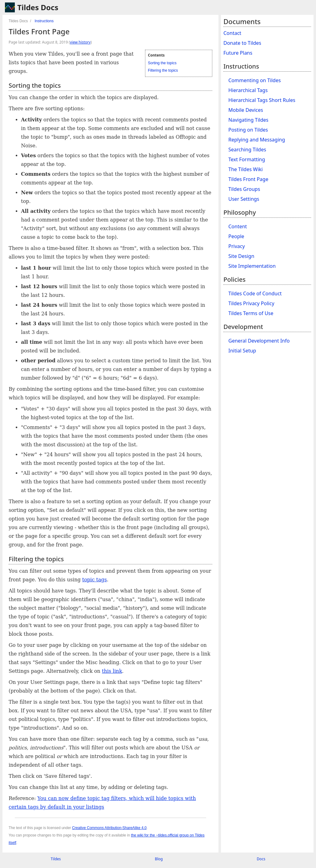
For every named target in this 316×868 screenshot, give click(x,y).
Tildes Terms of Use (251, 313)
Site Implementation (252, 266)
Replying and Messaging (257, 140)
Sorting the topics (162, 63)
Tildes (56, 859)
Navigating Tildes (248, 120)
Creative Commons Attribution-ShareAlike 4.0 (109, 828)
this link (112, 671)
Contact (232, 33)
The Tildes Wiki (246, 169)
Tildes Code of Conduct (255, 293)
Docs (261, 859)
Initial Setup (242, 351)
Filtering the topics (163, 70)
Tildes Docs (38, 7)
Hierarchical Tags (248, 90)
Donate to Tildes (242, 43)
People (236, 236)
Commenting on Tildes (255, 80)
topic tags (94, 580)
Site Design (241, 256)
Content (238, 226)
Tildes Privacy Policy (251, 303)
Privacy (237, 246)
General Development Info (259, 341)
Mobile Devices (246, 110)
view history (80, 42)
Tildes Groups (244, 189)
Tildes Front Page (248, 179)
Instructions (44, 21)
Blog (159, 859)
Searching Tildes (247, 150)
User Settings (244, 199)
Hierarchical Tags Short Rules (262, 100)
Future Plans (238, 53)
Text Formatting (247, 159)
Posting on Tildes (248, 130)
